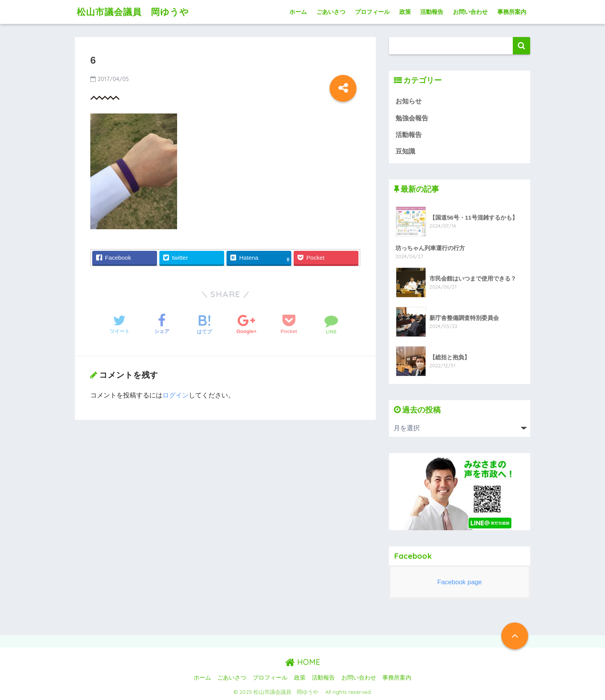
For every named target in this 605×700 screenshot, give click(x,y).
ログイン (176, 395)
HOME (303, 662)
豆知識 (405, 151)
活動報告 (432, 12)
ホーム (298, 12)
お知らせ (409, 101)
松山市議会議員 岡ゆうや (138, 12)
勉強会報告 (412, 118)
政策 (405, 12)
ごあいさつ (331, 12)
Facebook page (460, 582)
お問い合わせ (470, 12)
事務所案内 (512, 12)
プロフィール (372, 12)
